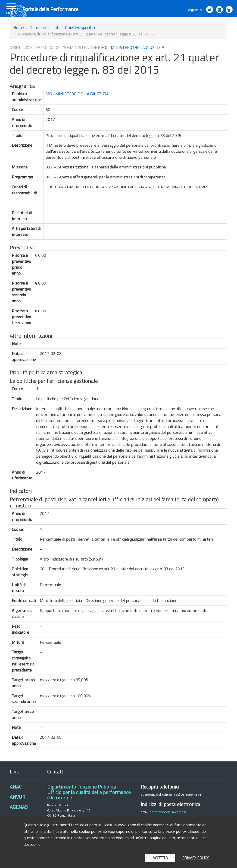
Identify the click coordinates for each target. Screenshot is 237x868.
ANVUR (17, 809)
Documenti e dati (44, 40)
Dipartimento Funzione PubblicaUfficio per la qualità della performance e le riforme (89, 804)
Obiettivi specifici (80, 40)
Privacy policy (196, 858)
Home (19, 40)
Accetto (160, 858)
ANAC (16, 799)
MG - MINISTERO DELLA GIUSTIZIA (133, 60)
